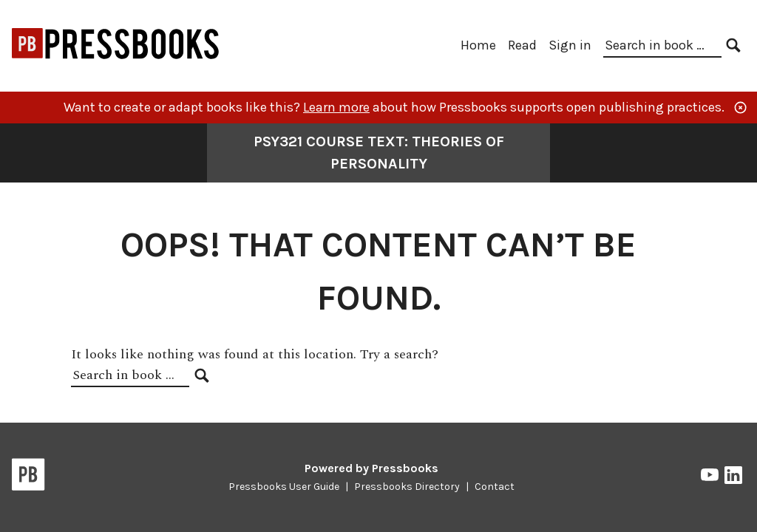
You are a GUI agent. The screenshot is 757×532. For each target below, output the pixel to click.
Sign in (570, 45)
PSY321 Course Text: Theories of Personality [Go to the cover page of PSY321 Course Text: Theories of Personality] (379, 153)
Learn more (336, 107)
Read (522, 45)
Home (478, 45)
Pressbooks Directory (407, 487)
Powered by (371, 468)
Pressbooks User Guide (284, 487)
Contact (495, 487)
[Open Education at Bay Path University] (116, 65)
